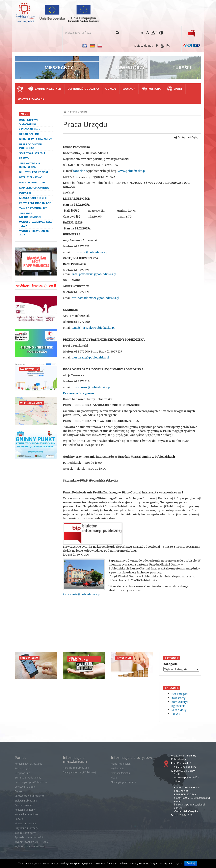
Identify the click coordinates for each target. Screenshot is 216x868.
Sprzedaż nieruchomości (30, 215)
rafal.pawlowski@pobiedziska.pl (94, 274)
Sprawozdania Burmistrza (30, 165)
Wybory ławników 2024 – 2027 (35, 224)
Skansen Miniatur (121, 773)
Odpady (111, 89)
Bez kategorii (180, 694)
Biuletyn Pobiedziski (34, 172)
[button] (117, 32)
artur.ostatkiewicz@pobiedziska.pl (95, 298)
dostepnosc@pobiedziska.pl (91, 387)
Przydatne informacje (35, 203)
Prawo (24, 158)
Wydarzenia (118, 768)
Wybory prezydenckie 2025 (34, 233)
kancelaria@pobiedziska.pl (82, 594)
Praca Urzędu (31, 129)
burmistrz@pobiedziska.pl (90, 252)
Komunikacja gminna (34, 188)
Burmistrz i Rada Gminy (36, 139)
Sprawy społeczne (31, 99)
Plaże (114, 778)
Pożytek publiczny (32, 183)
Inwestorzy (178, 698)
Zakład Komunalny (33, 208)
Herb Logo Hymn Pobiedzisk (31, 146)
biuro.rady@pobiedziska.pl (90, 357)
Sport (178, 89)
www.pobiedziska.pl (132, 171)
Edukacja (129, 89)
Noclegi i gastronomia (124, 782)
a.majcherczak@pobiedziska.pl (93, 328)
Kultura (155, 89)
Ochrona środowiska (83, 89)
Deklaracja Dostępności (79, 393)
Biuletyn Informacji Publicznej (79, 772)
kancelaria (80, 171)
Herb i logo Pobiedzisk (76, 768)
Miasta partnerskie (33, 198)
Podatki (25, 193)
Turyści (176, 714)
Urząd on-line (29, 134)
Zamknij (191, 863)
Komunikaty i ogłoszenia (29, 122)
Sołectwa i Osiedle (32, 153)
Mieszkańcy (179, 710)
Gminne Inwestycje (48, 89)
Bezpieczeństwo (31, 177)
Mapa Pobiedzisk (121, 764)
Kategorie (171, 664)
